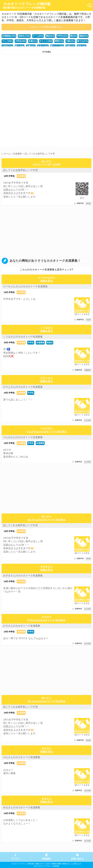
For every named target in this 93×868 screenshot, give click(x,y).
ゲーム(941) (38, 36)
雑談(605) (84, 36)
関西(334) (59, 41)
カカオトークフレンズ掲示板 (27, 6)
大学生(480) (21, 41)
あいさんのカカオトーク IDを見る (46, 520)
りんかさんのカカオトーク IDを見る (46, 432)
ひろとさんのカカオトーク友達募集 (23, 387)
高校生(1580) (24, 36)
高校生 (50, 343)
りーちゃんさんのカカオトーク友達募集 (25, 286)
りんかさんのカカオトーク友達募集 (23, 437)
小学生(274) (7, 46)
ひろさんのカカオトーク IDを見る (46, 620)
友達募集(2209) (9, 36)
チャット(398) (46, 41)
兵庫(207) (31, 46)
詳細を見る (47, 281)
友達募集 (21, 176)
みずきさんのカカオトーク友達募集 (23, 576)
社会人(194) (43, 46)
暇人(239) (19, 46)
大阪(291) (70, 41)
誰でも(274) (83, 41)
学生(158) (82, 46)
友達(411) (33, 41)
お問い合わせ (77, 859)
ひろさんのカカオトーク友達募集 (22, 626)
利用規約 (46, 859)
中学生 (31, 343)
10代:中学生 (9, 176)
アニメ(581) (7, 41)
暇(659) (74, 36)
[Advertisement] (46, 80)
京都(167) (70, 46)
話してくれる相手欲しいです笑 (20, 170)
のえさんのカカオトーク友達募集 (22, 757)
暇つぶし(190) (57, 46)
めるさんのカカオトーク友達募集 (22, 807)
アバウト (15, 859)
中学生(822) (62, 36)
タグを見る (46, 52)
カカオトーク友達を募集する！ (47, 27)
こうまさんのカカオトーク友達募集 (23, 337)
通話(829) (50, 36)
